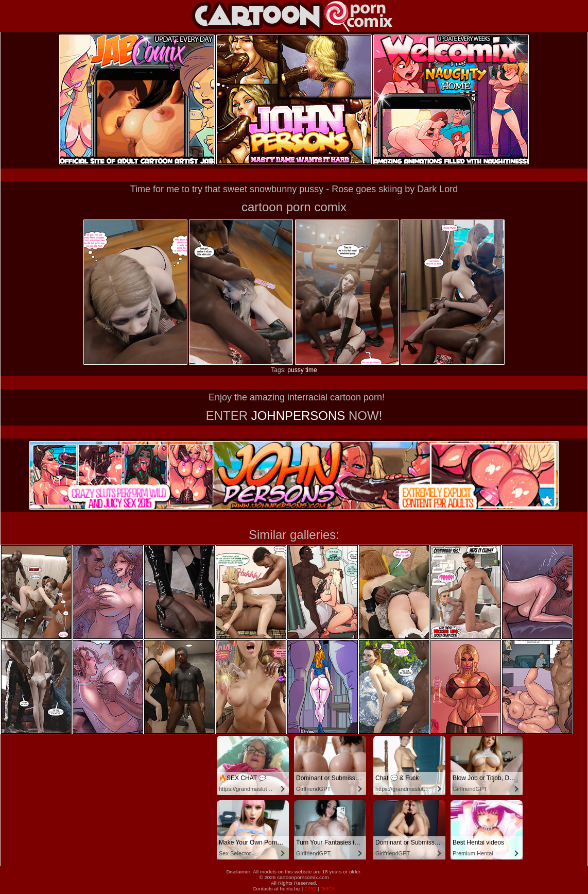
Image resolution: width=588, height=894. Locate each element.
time (311, 370)
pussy (295, 370)
